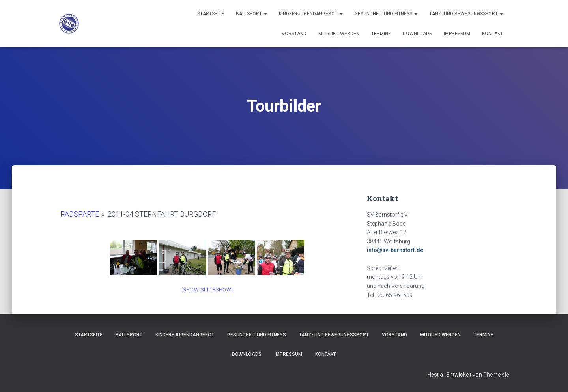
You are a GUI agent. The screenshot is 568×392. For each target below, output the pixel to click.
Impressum (457, 34)
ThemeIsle (496, 375)
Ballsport (251, 14)
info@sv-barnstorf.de (395, 250)
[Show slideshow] (207, 290)
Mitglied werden (339, 34)
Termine (381, 34)
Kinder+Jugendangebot (311, 14)
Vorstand (294, 34)
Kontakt (492, 34)
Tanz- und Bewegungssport (466, 14)
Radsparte (80, 214)
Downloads (417, 34)
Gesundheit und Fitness (386, 14)
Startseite (211, 14)
